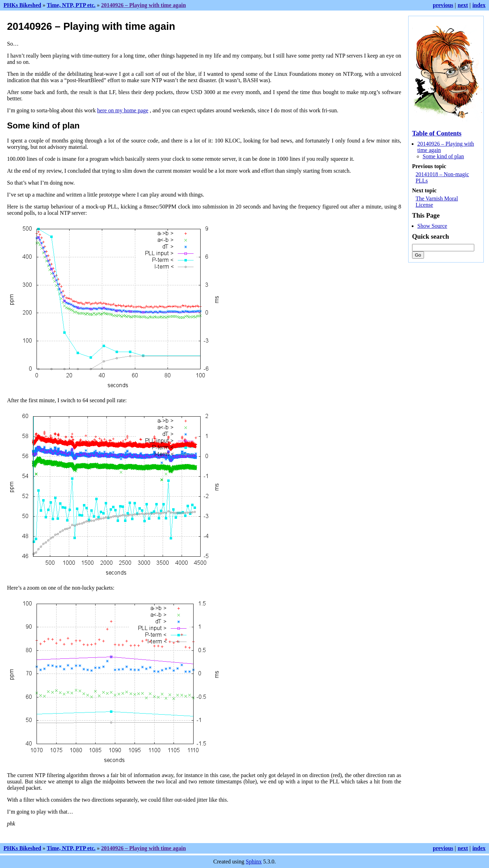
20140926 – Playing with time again (144, 5)
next (463, 5)
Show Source (432, 226)
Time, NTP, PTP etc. (71, 5)
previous (443, 5)
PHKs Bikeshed (22, 5)
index (479, 5)
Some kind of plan (443, 156)
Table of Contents (437, 133)
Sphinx (254, 862)
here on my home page (123, 110)
